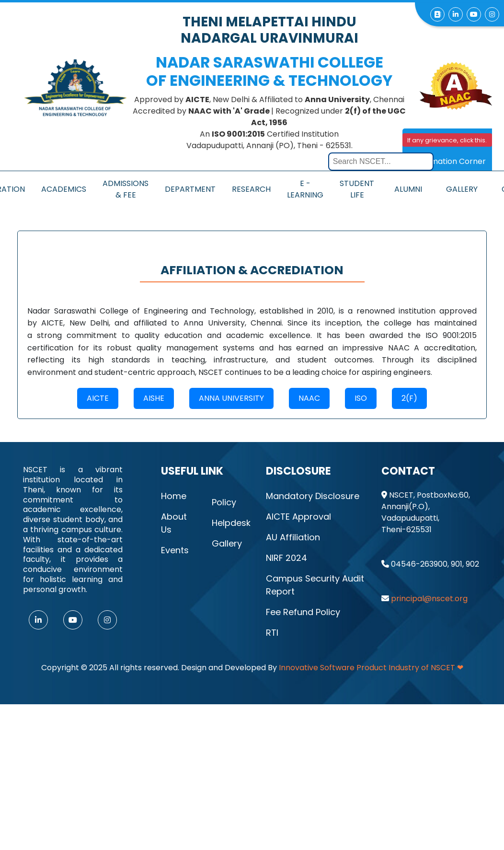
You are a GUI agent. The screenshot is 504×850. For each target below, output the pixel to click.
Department (190, 189)
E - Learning (305, 189)
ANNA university (231, 398)
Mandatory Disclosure (313, 496)
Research (251, 189)
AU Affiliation (293, 537)
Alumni (408, 189)
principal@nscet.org (429, 599)
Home (174, 496)
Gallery (462, 189)
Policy (224, 502)
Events (175, 550)
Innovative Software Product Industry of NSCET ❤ (371, 668)
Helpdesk (231, 523)
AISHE (154, 398)
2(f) (409, 398)
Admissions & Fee (126, 189)
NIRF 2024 (286, 558)
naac (309, 398)
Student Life (357, 189)
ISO (361, 398)
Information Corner (449, 161)
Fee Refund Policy (303, 612)
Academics (64, 189)
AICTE (98, 398)
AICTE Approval (298, 517)
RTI (272, 633)
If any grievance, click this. (447, 140)
